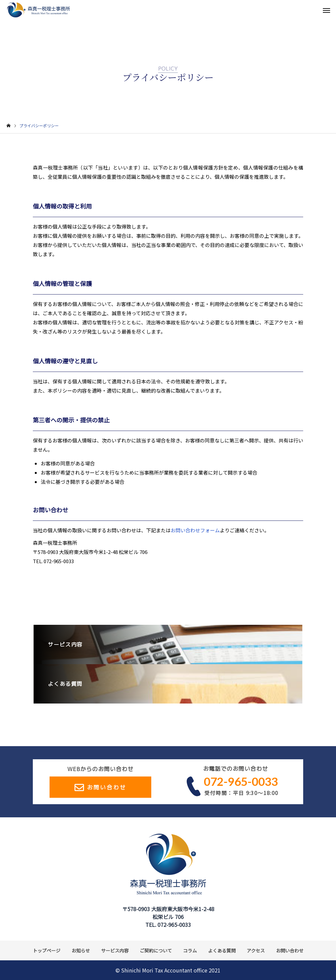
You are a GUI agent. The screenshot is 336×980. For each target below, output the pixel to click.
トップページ (47, 950)
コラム (190, 950)
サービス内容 (115, 950)
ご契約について (156, 950)
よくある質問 (222, 950)
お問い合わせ (107, 787)
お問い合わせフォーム (195, 530)
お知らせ (81, 950)
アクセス (256, 950)
